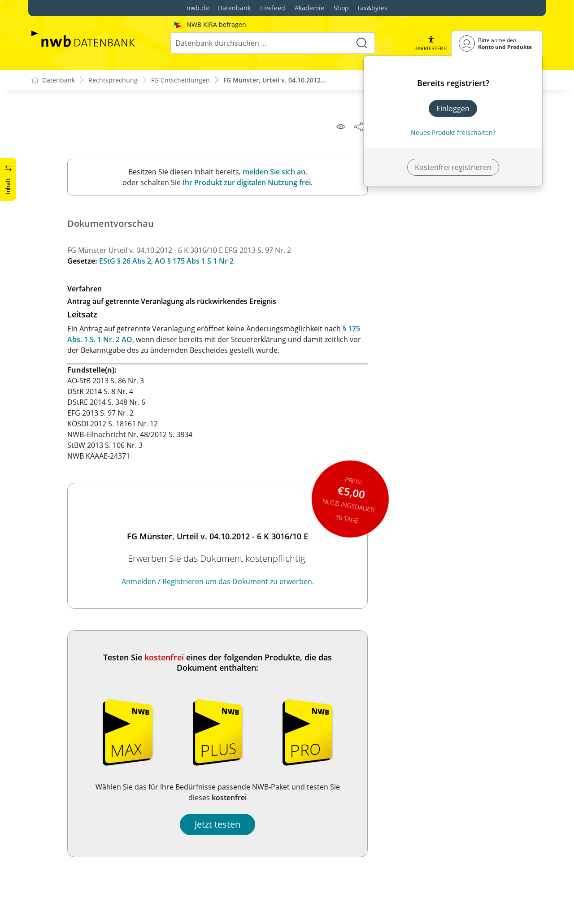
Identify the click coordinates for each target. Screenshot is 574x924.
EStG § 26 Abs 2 (125, 261)
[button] (431, 43)
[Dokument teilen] (358, 126)
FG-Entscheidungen (180, 80)
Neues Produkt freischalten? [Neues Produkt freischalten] (453, 132)
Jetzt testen (217, 824)
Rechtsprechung (113, 80)
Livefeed (273, 8)
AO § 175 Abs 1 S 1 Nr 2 (194, 261)
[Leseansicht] (341, 126)
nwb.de (198, 8)
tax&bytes (373, 8)
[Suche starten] (362, 43)
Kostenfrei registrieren (453, 167)
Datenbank (234, 8)
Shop (341, 8)
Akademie (309, 8)
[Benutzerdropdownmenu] (497, 43)
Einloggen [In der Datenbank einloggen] (453, 108)
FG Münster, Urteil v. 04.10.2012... (275, 80)
